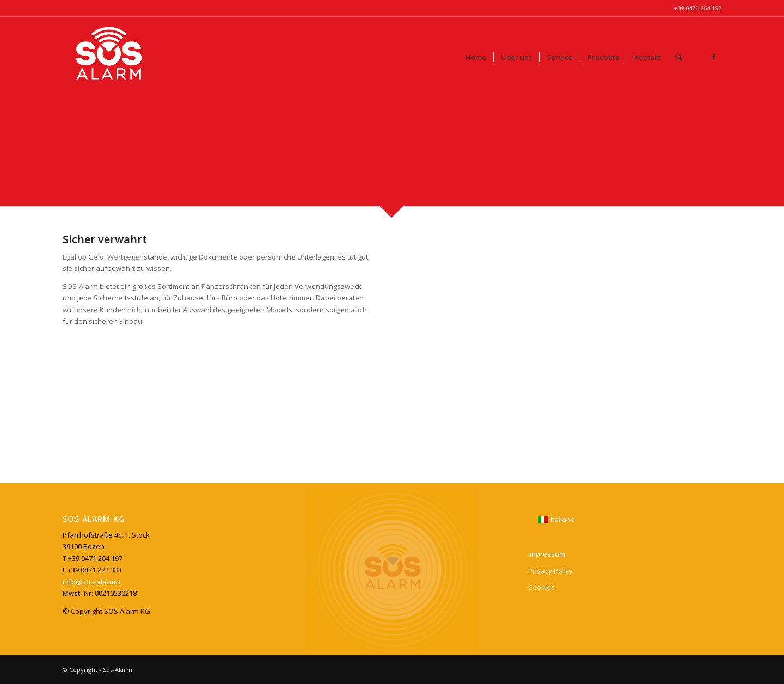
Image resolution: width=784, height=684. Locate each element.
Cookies (541, 587)
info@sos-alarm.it (92, 582)
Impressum (547, 554)
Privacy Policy (550, 571)
